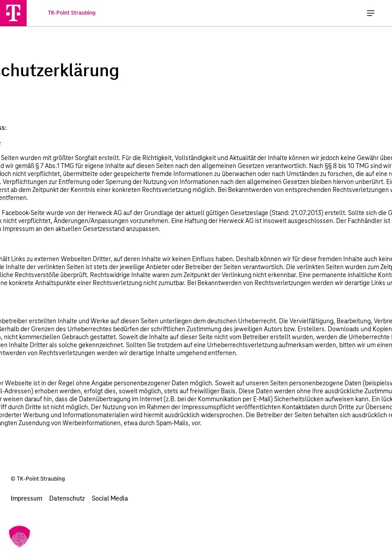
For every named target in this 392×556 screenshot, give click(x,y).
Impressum (26, 499)
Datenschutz (67, 499)
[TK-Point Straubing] (13, 13)
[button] (20, 536)
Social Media (110, 499)
